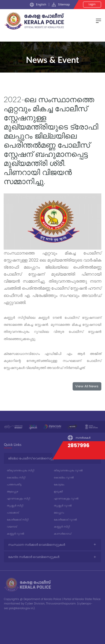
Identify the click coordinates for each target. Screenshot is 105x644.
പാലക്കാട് (13, 513)
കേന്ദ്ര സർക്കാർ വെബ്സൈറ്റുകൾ (34, 557)
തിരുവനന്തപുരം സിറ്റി (21, 470)
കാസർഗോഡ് (63, 534)
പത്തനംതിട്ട (14, 484)
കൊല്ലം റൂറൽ (64, 477)
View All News (87, 386)
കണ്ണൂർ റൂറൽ (15, 534)
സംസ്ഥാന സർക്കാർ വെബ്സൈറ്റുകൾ (37, 544)
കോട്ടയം (59, 484)
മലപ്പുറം (59, 513)
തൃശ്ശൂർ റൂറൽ (63, 506)
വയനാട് (12, 527)
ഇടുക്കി (58, 492)
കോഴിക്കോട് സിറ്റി (18, 520)
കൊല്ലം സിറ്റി (16, 477)
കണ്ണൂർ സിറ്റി (62, 527)
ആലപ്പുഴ (12, 492)
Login (92, 4)
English (38, 5)
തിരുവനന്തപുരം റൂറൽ (68, 470)
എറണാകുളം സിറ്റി (18, 499)
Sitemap (61, 5)
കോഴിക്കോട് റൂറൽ (65, 520)
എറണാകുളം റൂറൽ (66, 499)
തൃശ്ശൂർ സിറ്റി (15, 506)
